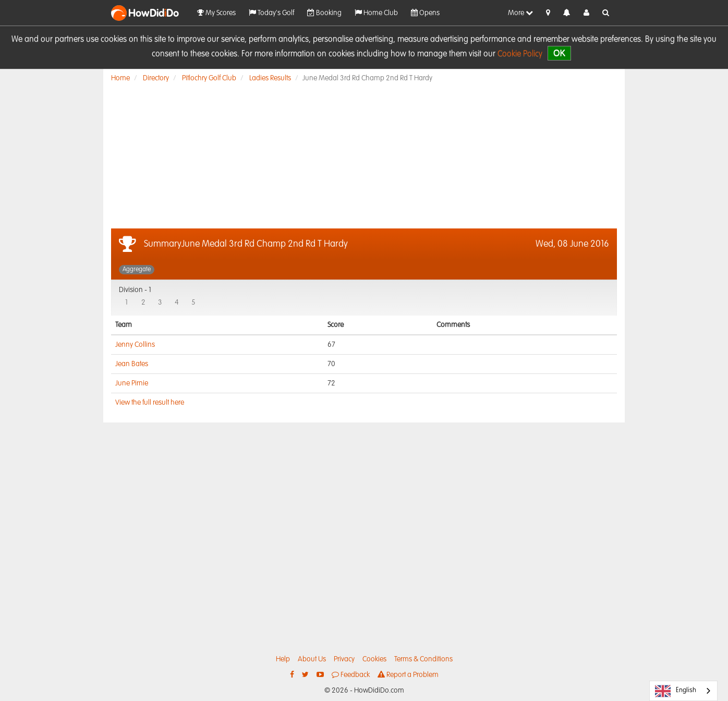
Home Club (376, 13)
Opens (425, 13)
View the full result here (150, 403)
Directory (156, 78)
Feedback (351, 675)
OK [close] (559, 53)
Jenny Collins (135, 345)
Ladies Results (270, 78)
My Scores (216, 13)
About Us (312, 659)
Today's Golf (271, 13)
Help (283, 659)
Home (120, 78)
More (520, 13)
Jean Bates (132, 364)
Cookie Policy (520, 54)
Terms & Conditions (423, 659)
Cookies (374, 659)
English (676, 691)
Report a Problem (408, 675)
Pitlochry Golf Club (209, 78)
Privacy (344, 659)
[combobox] (683, 691)
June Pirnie (132, 383)
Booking (324, 13)
